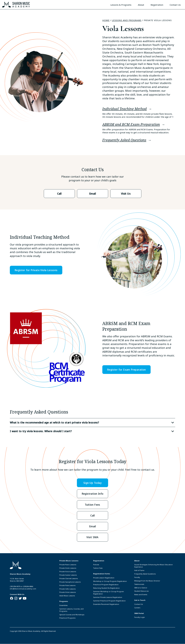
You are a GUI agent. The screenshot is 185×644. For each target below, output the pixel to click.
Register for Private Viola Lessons (36, 270)
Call (59, 194)
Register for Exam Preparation (127, 369)
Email (93, 194)
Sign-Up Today (92, 483)
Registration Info (93, 494)
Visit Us (126, 194)
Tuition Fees (92, 505)
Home (106, 20)
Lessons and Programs (127, 20)
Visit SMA (92, 537)
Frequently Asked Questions (124, 140)
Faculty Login (140, 617)
